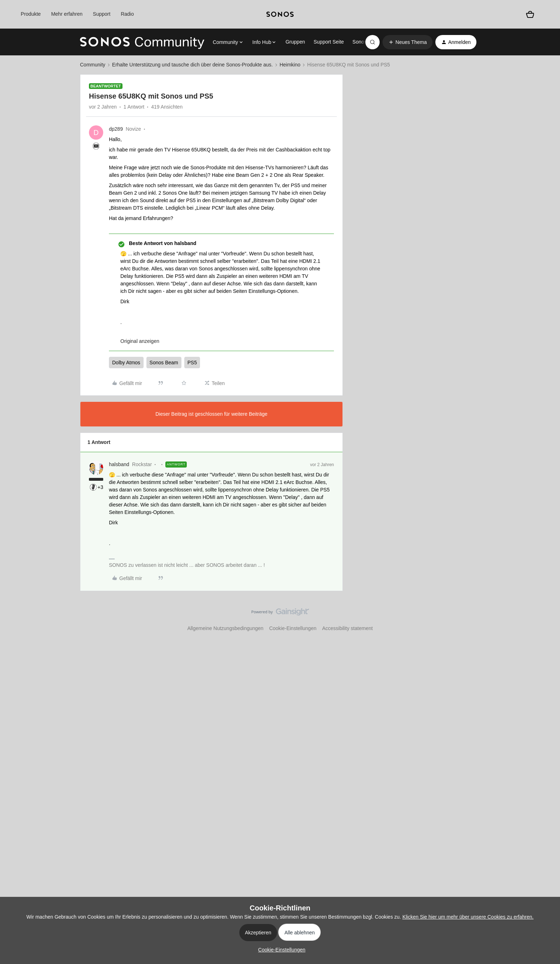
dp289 (116, 129)
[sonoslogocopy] (280, 14)
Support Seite (329, 42)
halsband (119, 464)
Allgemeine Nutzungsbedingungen (225, 628)
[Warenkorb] (530, 14)
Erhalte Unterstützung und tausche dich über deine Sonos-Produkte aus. (192, 65)
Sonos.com (365, 42)
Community (93, 65)
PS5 (192, 363)
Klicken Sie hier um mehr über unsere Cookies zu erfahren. (468, 917)
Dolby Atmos (126, 363)
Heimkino (290, 65)
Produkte (31, 14)
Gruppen (295, 42)
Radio (127, 14)
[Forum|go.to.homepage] (142, 42)
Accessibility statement (347, 628)
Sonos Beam (164, 363)
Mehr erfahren (67, 14)
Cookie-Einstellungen (293, 628)
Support (102, 14)
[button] (407, 42)
